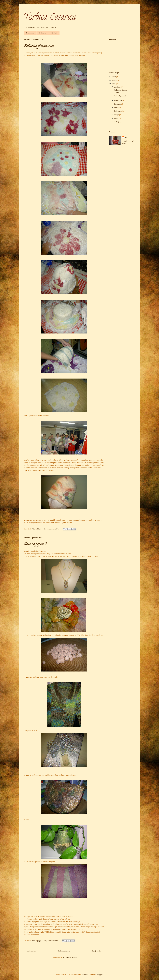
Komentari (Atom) (70, 957)
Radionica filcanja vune (39, 46)
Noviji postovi (31, 951)
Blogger (100, 974)
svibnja (117, 122)
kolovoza (118, 111)
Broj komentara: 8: (51, 941)
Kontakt (54, 33)
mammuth (86, 974)
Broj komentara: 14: (51, 529)
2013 (114, 77)
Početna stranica (64, 951)
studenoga (118, 100)
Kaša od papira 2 (35, 544)
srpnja (117, 115)
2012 (114, 80)
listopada (118, 104)
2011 (114, 84)
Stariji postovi (97, 951)
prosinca (118, 87)
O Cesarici (43, 33)
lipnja (117, 118)
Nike (126, 137)
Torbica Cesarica (50, 18)
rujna (116, 108)
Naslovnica (30, 33)
